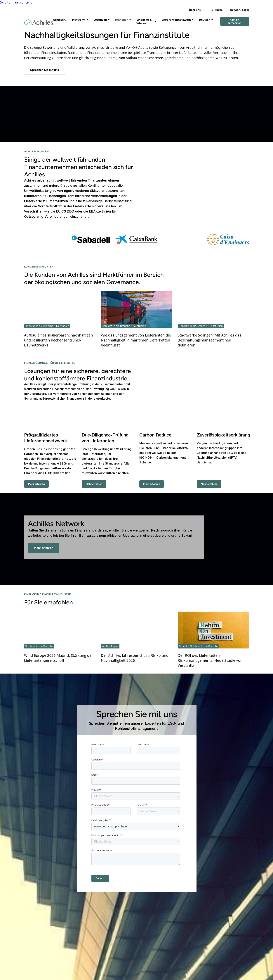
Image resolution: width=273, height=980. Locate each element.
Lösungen (100, 20)
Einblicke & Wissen (144, 21)
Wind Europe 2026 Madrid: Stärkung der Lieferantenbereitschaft (59, 658)
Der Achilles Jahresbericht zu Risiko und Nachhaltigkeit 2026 (135, 658)
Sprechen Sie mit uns (45, 70)
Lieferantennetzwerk (176, 20)
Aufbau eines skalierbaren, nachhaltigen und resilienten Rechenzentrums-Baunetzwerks (59, 340)
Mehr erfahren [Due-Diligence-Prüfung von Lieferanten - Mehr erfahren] (94, 484)
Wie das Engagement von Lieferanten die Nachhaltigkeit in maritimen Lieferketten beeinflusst (136, 340)
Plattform (79, 20)
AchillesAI (60, 20)
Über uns (195, 10)
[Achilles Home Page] (39, 22)
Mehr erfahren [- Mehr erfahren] (44, 548)
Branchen (122, 20)
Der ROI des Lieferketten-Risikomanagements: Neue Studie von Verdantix (210, 660)
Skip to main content (16, 2)
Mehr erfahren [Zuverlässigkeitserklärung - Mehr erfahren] (209, 484)
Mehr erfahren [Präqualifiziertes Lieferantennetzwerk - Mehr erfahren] (36, 484)
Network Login (239, 10)
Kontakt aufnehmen (235, 21)
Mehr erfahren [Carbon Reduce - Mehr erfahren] (152, 484)
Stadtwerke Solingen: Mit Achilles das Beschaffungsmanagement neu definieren (209, 340)
